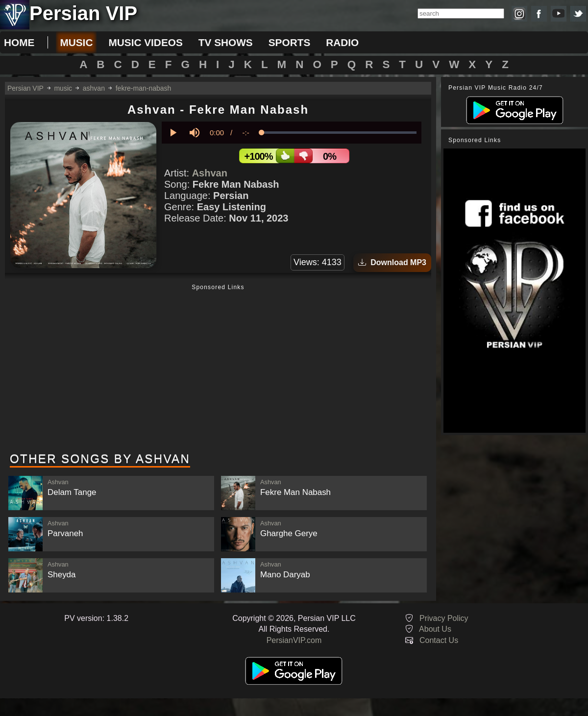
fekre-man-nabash (144, 88)
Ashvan (210, 173)
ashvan (94, 88)
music (76, 42)
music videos (145, 42)
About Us (435, 629)
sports (290, 42)
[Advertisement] (218, 369)
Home (19, 42)
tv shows (226, 42)
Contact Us (439, 640)
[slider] (339, 133)
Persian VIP (25, 88)
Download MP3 (392, 262)
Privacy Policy (444, 618)
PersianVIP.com (294, 640)
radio (342, 42)
